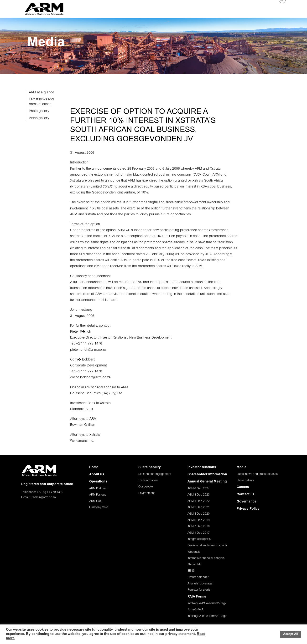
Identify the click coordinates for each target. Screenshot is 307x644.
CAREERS (242, 9)
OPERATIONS (137, 9)
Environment (146, 493)
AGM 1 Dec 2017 (199, 533)
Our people (146, 487)
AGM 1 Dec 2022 (199, 501)
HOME (97, 9)
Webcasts (194, 552)
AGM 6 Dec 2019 (199, 520)
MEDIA (225, 9)
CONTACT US (264, 9)
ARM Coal (96, 501)
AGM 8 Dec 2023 (199, 495)
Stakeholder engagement (155, 474)
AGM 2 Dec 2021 (199, 507)
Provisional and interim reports (207, 546)
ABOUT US (114, 9)
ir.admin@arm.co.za (43, 497)
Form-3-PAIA (195, 610)
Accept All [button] (291, 634)
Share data (195, 565)
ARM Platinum (98, 489)
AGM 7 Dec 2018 (199, 527)
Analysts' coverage (200, 584)
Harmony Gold (99, 507)
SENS (191, 571)
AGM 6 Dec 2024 (199, 489)
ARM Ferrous (98, 495)
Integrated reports (199, 539)
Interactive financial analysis (206, 558)
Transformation (148, 481)
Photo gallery (245, 481)
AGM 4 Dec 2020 (199, 514)
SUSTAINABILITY (164, 9)
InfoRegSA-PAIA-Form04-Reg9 (207, 616)
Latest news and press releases (257, 474)
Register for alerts (199, 590)
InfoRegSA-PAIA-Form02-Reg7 (207, 603)
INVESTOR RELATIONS (199, 9)
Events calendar (198, 577)
